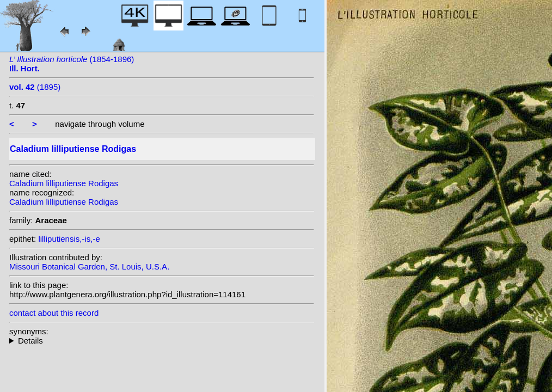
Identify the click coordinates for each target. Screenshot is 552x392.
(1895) (35, 87)
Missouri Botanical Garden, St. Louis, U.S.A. (89, 267)
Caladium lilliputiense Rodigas (64, 183)
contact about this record (54, 313)
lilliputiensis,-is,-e (69, 239)
